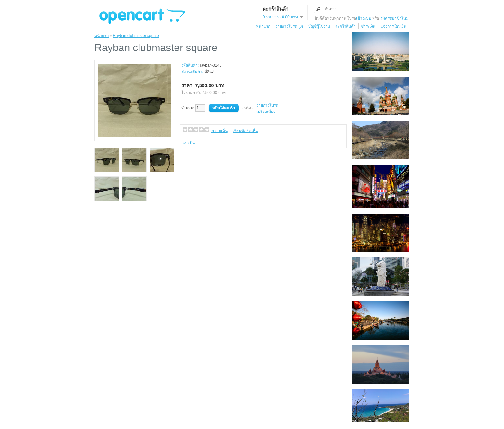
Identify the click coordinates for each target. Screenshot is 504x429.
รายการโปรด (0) (289, 26)
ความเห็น (220, 131)
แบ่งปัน (189, 143)
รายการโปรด (267, 105)
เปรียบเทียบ (266, 112)
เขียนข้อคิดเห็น (245, 131)
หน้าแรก (263, 26)
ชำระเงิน (368, 26)
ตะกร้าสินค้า (346, 26)
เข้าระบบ (364, 18)
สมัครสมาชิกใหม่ (394, 18)
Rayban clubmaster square (136, 36)
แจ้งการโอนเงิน (393, 26)
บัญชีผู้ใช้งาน (319, 26)
